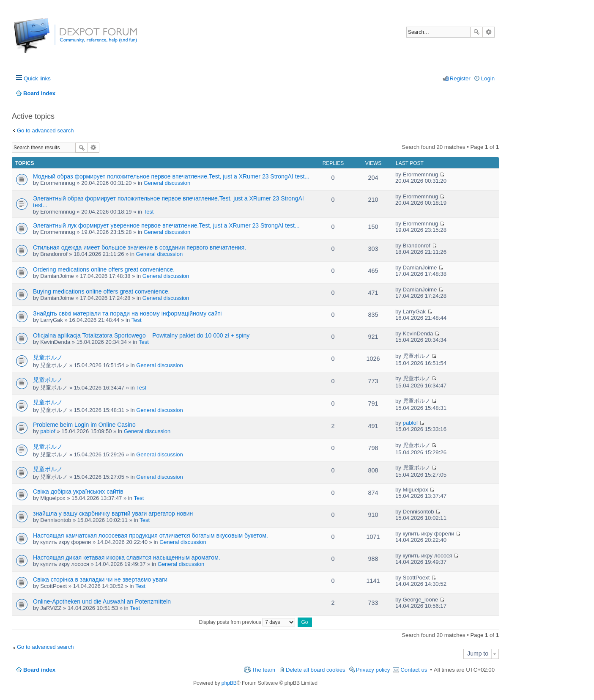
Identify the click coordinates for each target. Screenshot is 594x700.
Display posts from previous (247, 622)
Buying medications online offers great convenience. (101, 291)
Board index (39, 670)
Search (476, 32)
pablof (48, 431)
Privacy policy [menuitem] (373, 670)
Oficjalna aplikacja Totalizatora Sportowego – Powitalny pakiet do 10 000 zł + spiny (141, 335)
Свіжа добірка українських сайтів (78, 491)
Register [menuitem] (460, 78)
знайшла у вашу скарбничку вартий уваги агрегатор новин (113, 513)
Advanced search (489, 32)
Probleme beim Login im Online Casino (84, 425)
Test (149, 212)
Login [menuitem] (488, 78)
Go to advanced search (45, 130)
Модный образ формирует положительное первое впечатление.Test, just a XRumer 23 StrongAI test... (171, 176)
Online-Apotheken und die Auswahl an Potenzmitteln (102, 601)
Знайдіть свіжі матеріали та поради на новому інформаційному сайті (127, 313)
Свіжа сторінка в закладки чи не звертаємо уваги (100, 579)
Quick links (37, 78)
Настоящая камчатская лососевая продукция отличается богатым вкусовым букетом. (151, 535)
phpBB (229, 683)
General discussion (167, 183)
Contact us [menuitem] (414, 670)
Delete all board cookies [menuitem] (316, 670)
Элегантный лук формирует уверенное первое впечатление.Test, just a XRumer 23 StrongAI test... (166, 225)
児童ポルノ (48, 357)
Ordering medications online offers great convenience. (104, 269)
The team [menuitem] (263, 670)
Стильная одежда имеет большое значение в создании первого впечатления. (140, 247)
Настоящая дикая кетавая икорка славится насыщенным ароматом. (127, 557)
